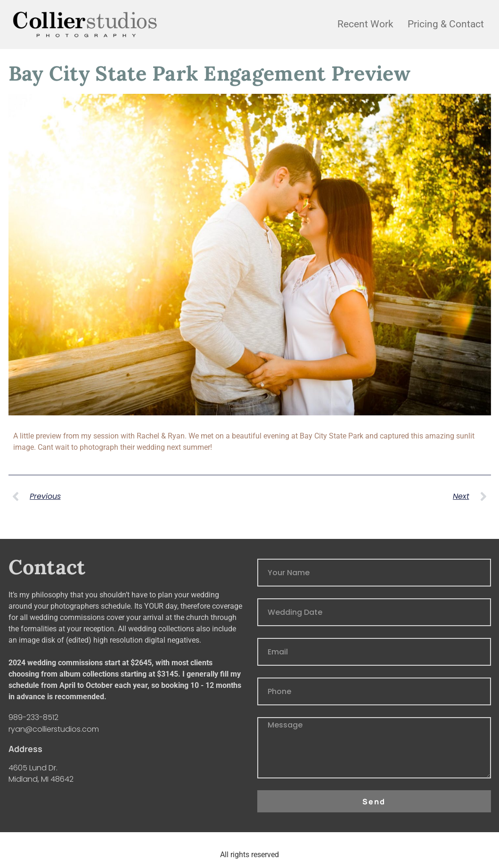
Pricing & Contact (446, 24)
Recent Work (365, 24)
